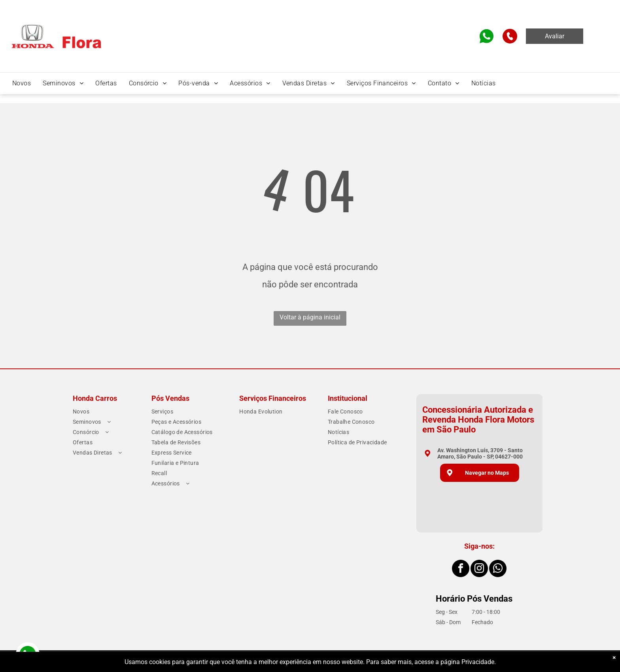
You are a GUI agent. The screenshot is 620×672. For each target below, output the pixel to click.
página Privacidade (467, 662)
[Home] (57, 27)
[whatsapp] (498, 569)
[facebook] (461, 569)
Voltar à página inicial (310, 317)
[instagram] (479, 569)
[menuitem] (22, 83)
